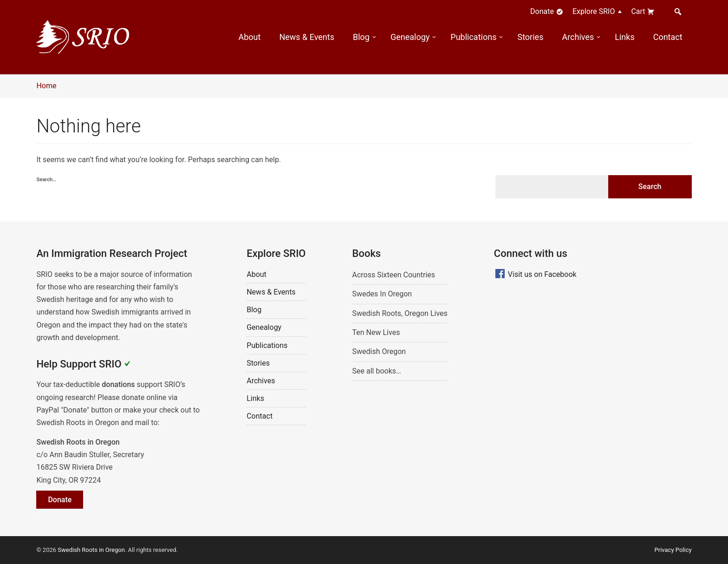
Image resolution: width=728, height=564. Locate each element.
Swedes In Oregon (382, 294)
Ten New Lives (376, 332)
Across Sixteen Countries (394, 275)
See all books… (377, 371)
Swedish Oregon (379, 351)
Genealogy (410, 37)
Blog (361, 37)
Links (624, 37)
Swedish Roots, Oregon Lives (400, 313)
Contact (668, 37)
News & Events (307, 37)
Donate (547, 11)
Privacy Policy (673, 550)
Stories (530, 37)
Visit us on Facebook (542, 274)
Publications (473, 37)
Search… (46, 180)
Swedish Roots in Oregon (91, 550)
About (249, 37)
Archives (578, 37)
